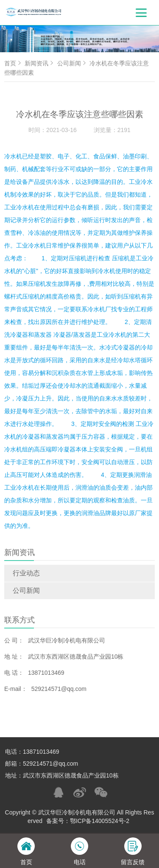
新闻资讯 (40, 63)
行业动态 (26, 573)
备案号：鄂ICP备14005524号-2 (88, 821)
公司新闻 (26, 590)
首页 (14, 63)
